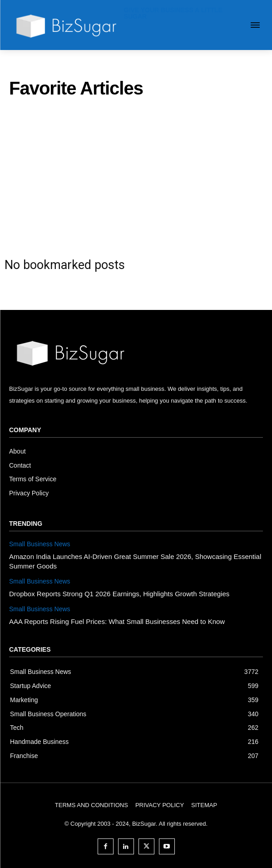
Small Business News (40, 544)
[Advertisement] (136, 175)
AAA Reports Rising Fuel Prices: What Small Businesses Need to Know (117, 621)
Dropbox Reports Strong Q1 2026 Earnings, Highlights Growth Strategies (119, 594)
